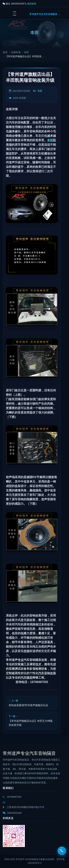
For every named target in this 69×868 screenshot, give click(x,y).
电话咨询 (30, 4)
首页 (5, 52)
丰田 (26, 52)
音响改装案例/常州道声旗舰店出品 (28, 705)
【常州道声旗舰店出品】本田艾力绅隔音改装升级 (31, 723)
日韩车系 (16, 52)
